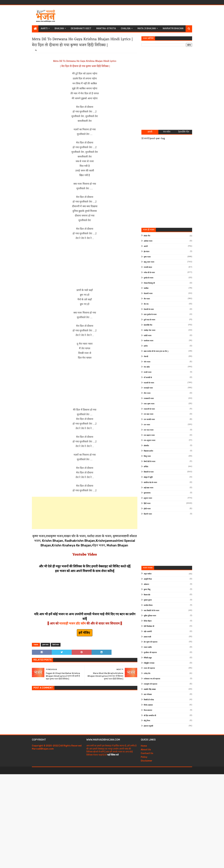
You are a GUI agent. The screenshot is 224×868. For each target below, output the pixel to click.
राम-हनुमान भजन (149, 440)
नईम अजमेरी (148, 632)
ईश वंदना (147, 252)
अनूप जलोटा (148, 574)
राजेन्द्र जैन (147, 674)
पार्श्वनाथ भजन (148, 341)
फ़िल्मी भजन (148, 514)
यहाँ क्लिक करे (113, 755)
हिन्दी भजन (56, 645)
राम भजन (147, 425)
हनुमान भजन (148, 498)
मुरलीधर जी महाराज (150, 653)
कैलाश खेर (147, 595)
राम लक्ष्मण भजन (149, 435)
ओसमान (146, 584)
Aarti (44, 28)
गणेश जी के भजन (149, 273)
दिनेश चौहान (148, 621)
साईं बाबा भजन (148, 488)
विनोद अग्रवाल (148, 705)
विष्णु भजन (147, 456)
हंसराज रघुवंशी (148, 726)
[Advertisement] (135, 15)
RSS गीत (147, 236)
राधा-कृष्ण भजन (149, 404)
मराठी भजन (148, 372)
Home (144, 746)
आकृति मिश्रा (148, 579)
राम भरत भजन (149, 430)
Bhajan (59, 28)
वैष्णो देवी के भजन (149, 462)
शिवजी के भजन (149, 472)
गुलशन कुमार (148, 600)
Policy (144, 757)
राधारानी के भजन (149, 409)
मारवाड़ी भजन (148, 388)
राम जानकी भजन (149, 419)
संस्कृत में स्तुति (148, 477)
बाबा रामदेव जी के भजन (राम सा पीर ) (156, 351)
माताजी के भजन (149, 383)
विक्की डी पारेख (149, 700)
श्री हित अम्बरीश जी (150, 716)
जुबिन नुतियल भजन (150, 616)
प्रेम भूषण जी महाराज (150, 642)
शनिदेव (146, 467)
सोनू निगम (147, 721)
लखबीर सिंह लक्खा (150, 689)
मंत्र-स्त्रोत (147, 367)
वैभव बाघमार (148, 710)
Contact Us (147, 753)
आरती (146, 246)
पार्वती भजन (148, 336)
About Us (146, 750)
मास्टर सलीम (148, 647)
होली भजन (147, 509)
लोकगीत (146, 446)
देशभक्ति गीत (148, 325)
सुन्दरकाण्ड (147, 493)
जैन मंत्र (146, 304)
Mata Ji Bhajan (147, 28)
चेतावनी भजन (148, 294)
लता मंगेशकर (148, 694)
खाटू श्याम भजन (149, 262)
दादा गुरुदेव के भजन (150, 315)
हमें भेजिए (85, 633)
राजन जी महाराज (149, 668)
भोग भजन (147, 362)
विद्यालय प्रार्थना (148, 451)
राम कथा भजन (148, 414)
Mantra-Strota (106, 28)
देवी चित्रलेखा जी (149, 626)
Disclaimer (147, 761)
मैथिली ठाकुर (148, 658)
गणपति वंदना (148, 267)
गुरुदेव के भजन (148, 278)
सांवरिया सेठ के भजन (150, 483)
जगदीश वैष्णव (148, 605)
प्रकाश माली (147, 637)
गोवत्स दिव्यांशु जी (149, 283)
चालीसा (146, 288)
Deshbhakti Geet (81, 28)
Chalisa (126, 28)
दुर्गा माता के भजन (149, 320)
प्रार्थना (146, 346)
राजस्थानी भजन (149, 399)
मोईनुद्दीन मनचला (149, 663)
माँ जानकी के (148, 378)
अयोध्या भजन (148, 241)
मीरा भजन (147, 393)
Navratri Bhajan (173, 28)
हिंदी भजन (147, 503)
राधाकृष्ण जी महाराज (150, 684)
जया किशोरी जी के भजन (151, 611)
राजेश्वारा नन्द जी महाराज (152, 679)
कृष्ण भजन (45, 645)
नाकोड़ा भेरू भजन (149, 330)
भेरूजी (146, 357)
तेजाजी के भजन (149, 309)
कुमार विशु (147, 590)
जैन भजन (147, 299)
